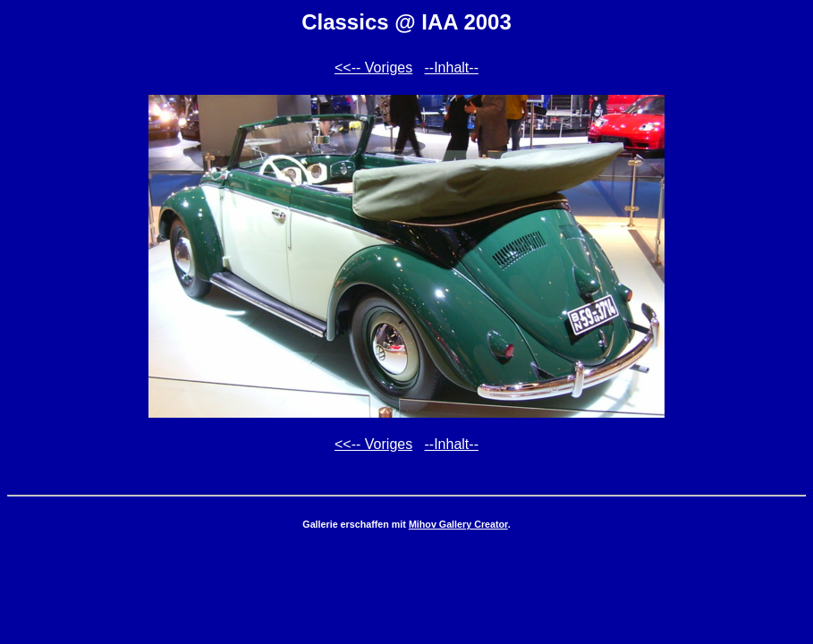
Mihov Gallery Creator (458, 524)
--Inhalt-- (452, 68)
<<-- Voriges (373, 68)
